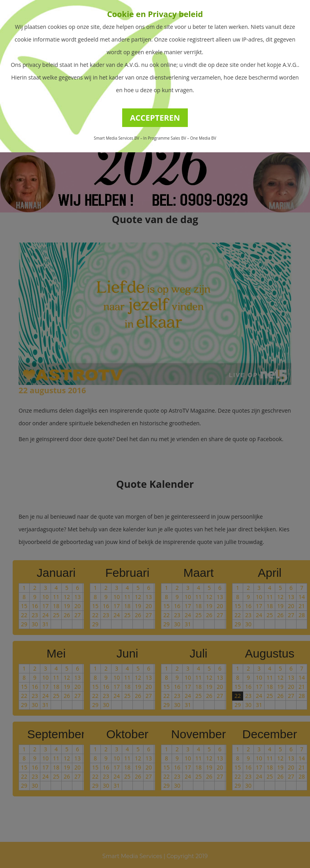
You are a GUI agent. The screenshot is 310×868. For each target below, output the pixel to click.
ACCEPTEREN (155, 118)
